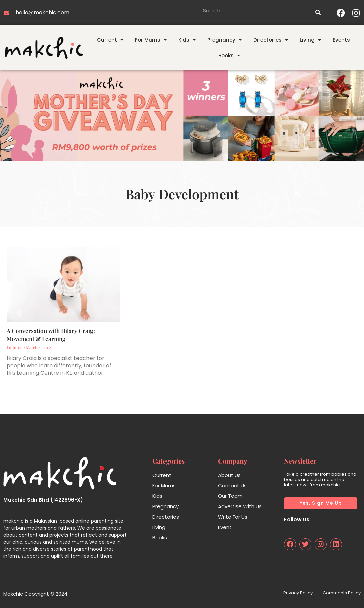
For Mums (151, 40)
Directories (271, 40)
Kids (187, 40)
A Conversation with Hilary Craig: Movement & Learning (51, 335)
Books (229, 56)
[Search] (318, 13)
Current (110, 40)
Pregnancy (225, 40)
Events (341, 40)
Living (310, 40)
